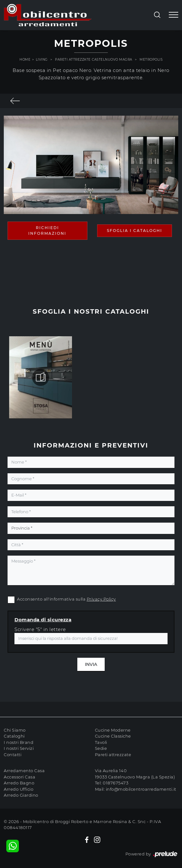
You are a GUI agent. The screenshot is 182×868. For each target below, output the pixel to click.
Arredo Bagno (19, 783)
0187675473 (116, 783)
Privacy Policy (101, 599)
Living (42, 60)
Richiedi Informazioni (47, 231)
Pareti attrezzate (113, 755)
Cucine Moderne (113, 730)
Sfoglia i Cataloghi (135, 231)
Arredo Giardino (21, 795)
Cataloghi (14, 736)
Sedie (101, 748)
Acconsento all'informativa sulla (66, 599)
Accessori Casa (19, 777)
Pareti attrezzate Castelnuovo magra (94, 60)
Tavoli (101, 742)
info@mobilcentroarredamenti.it (141, 789)
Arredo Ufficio (19, 789)
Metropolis (151, 60)
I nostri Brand (19, 742)
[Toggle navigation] (174, 15)
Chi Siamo (15, 730)
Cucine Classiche (113, 736)
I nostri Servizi (19, 748)
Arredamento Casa (24, 771)
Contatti (13, 755)
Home (25, 60)
